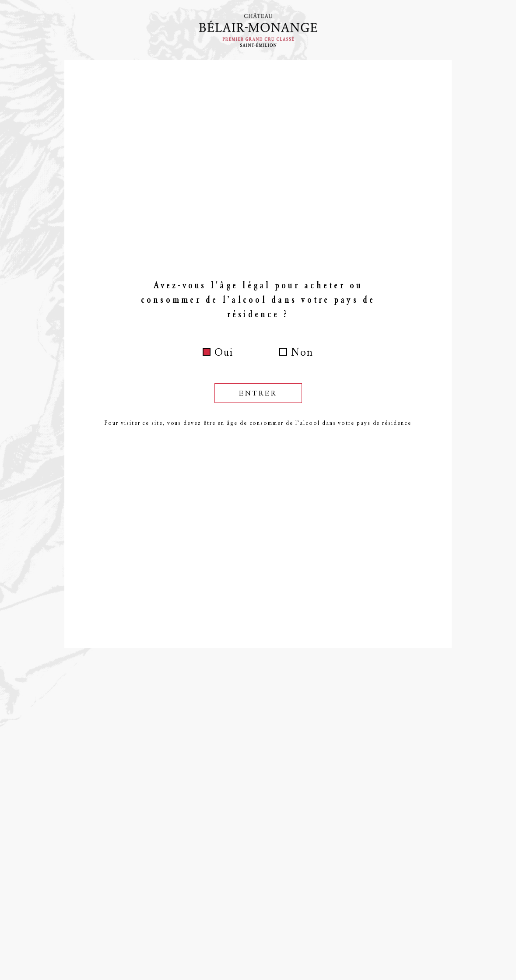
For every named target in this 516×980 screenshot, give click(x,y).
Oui (224, 352)
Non (302, 352)
